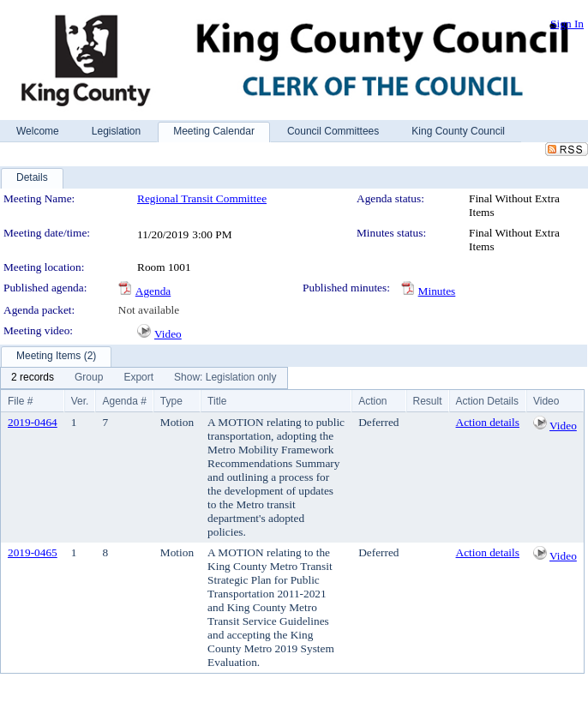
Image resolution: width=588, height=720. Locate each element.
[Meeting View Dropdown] (225, 378)
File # (20, 401)
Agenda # (124, 401)
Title (217, 401)
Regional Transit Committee (202, 198)
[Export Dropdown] (138, 378)
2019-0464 (33, 422)
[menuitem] (33, 378)
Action (372, 401)
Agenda (153, 291)
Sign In (567, 24)
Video (168, 334)
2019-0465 (33, 552)
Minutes (437, 291)
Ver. (80, 401)
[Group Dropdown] (89, 378)
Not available (149, 310)
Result (428, 401)
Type (171, 401)
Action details (488, 422)
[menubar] (144, 378)
